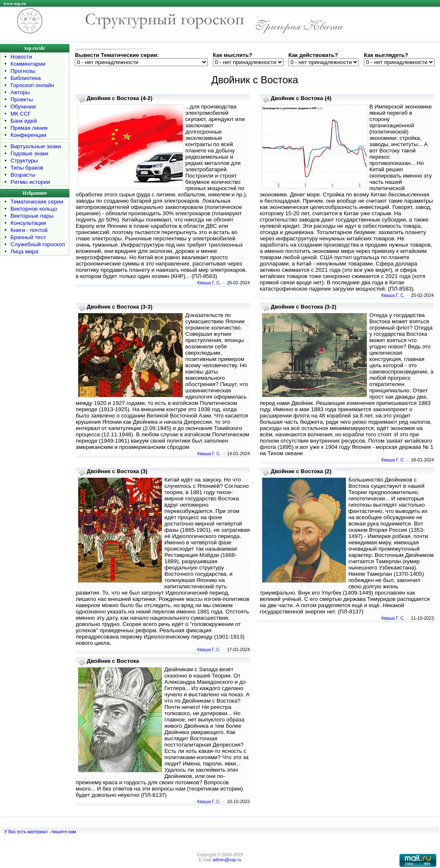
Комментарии (28, 64)
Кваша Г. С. (209, 283)
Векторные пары (32, 216)
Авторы (20, 92)
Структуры (24, 161)
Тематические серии (37, 202)
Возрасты (23, 175)
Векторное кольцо (34, 209)
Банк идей (24, 121)
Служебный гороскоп (38, 244)
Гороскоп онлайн (32, 85)
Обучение (23, 107)
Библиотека (26, 78)
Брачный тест (28, 237)
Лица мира (24, 251)
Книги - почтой (29, 230)
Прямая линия (29, 128)
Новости (21, 57)
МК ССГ (21, 114)
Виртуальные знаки (36, 146)
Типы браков (27, 168)
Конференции (28, 135)
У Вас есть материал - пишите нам (40, 832)
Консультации (28, 223)
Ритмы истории (30, 182)
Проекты (22, 99)
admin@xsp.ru (227, 860)
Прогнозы (23, 71)
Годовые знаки (29, 153)
